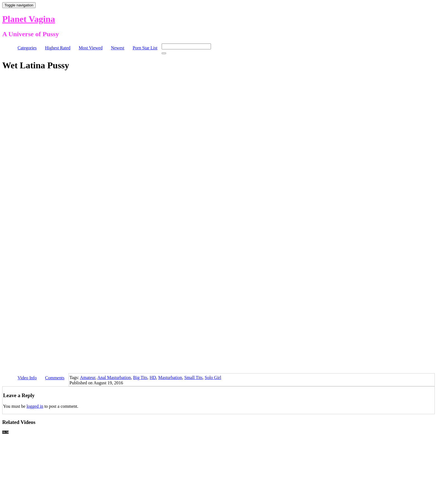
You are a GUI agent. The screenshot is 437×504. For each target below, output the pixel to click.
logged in (35, 406)
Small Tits (193, 378)
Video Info (27, 378)
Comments (55, 378)
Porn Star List (145, 48)
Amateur (88, 378)
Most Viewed (91, 48)
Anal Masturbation (114, 378)
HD (153, 378)
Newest (118, 48)
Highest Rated (58, 48)
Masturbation (170, 378)
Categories (27, 48)
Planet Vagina (29, 19)
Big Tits (140, 378)
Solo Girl (213, 378)
